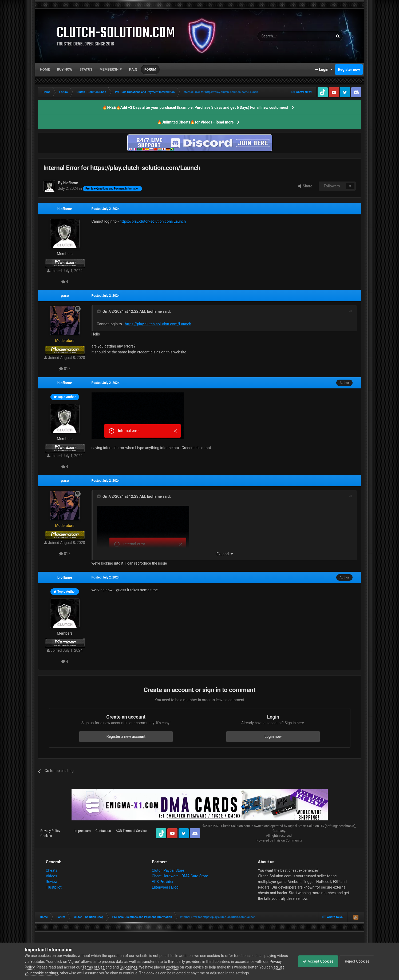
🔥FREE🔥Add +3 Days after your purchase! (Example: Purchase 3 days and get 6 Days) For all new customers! (195, 107)
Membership (111, 69)
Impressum (82, 831)
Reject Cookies (356, 961)
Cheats (52, 870)
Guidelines (141, 967)
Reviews (53, 882)
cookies (185, 967)
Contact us (103, 831)
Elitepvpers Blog (165, 887)
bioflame (65, 209)
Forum (150, 69)
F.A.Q (133, 69)
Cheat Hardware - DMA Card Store (180, 876)
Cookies (46, 836)
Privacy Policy (50, 831)
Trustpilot (54, 887)
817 (65, 369)
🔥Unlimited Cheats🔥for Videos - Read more (195, 122)
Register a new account (126, 736)
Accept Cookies (316, 961)
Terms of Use (107, 967)
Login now (273, 736)
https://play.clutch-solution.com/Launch (153, 221)
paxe (65, 296)
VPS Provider (163, 882)
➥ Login (324, 70)
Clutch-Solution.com (235, 826)
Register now (349, 70)
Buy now (65, 69)
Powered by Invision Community (279, 840)
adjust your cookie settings (47, 973)
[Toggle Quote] (99, 311)
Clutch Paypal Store (168, 870)
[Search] (283, 36)
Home (45, 69)
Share (305, 186)
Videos (52, 876)
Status (86, 69)
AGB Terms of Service (131, 831)
